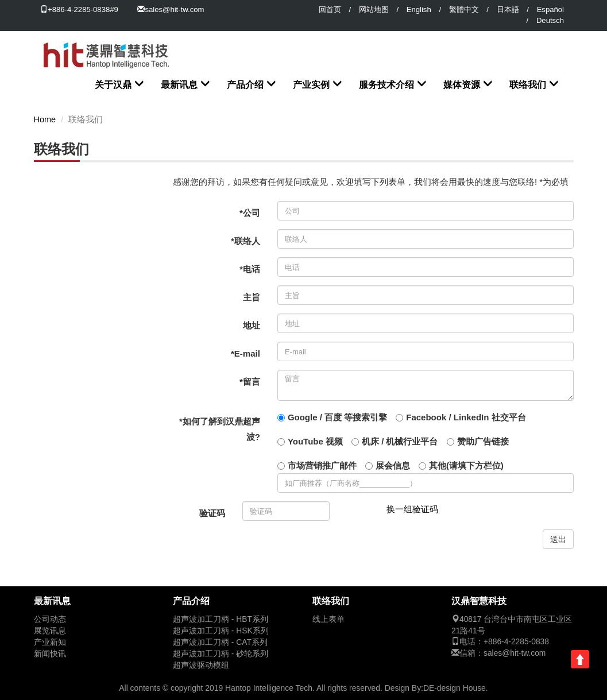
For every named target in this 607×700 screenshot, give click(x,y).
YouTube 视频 (315, 441)
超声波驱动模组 (201, 665)
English (419, 9)
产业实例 (311, 85)
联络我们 (528, 85)
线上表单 (328, 619)
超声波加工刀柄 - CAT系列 (220, 642)
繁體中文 (464, 9)
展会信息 (393, 465)
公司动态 (50, 619)
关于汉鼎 (113, 85)
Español (550, 9)
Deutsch (550, 20)
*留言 (250, 382)
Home (45, 119)
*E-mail (245, 353)
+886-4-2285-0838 (516, 642)
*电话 (250, 269)
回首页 (330, 9)
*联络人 (245, 241)
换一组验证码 (412, 509)
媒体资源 (462, 85)
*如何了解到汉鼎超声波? (220, 429)
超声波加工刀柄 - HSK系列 (221, 631)
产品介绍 (245, 85)
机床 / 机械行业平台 (400, 441)
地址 (252, 325)
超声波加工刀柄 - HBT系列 (221, 619)
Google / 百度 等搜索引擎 (337, 417)
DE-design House (455, 688)
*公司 (250, 213)
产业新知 (50, 642)
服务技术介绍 (386, 85)
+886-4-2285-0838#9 (79, 9)
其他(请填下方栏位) (466, 465)
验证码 (212, 513)
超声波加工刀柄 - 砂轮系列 (221, 654)
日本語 (508, 9)
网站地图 (374, 9)
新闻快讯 (50, 654)
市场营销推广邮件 (322, 465)
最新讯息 (179, 85)
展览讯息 (50, 631)
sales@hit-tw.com (174, 9)
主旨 (252, 297)
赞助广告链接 (483, 441)
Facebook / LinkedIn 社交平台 (466, 417)
